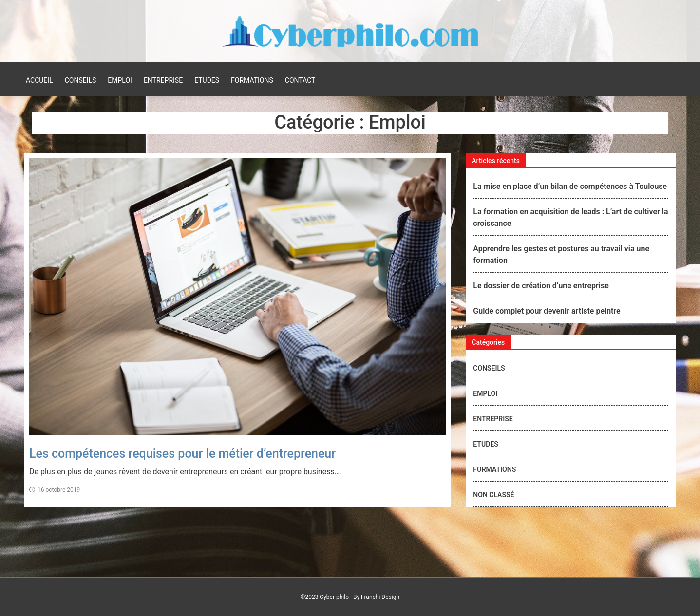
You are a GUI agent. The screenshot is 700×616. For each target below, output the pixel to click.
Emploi (120, 80)
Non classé (493, 495)
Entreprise (163, 80)
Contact (300, 80)
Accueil (39, 80)
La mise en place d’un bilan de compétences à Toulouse (570, 186)
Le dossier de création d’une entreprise (541, 286)
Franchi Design (380, 597)
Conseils (81, 80)
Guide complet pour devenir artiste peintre (547, 311)
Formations (252, 80)
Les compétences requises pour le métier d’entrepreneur (182, 454)
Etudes (207, 80)
